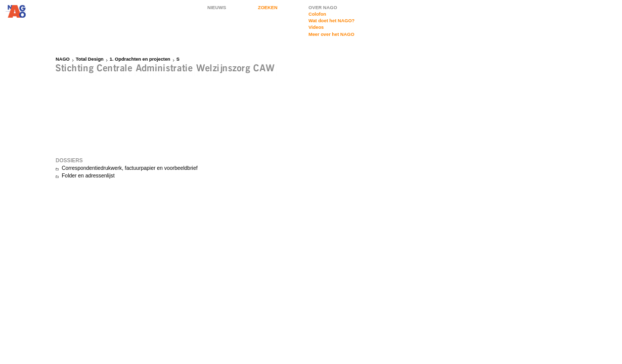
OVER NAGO (323, 8)
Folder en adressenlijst (88, 176)
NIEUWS (217, 8)
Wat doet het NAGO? (331, 21)
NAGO (63, 59)
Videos (316, 27)
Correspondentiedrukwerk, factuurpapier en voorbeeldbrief (130, 168)
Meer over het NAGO (331, 34)
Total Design (90, 59)
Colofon (317, 14)
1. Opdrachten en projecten (140, 59)
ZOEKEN (268, 8)
